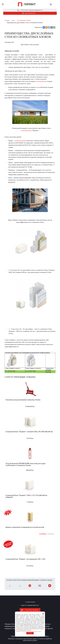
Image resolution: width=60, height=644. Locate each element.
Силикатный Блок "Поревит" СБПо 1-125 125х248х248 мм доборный (26, 496)
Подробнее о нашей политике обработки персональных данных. (29, 631)
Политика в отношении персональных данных (23, 639)
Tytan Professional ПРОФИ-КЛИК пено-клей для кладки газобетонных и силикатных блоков (25, 464)
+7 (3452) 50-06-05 (24, 10)
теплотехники (40, 81)
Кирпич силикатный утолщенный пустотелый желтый (25, 527)
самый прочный (19, 141)
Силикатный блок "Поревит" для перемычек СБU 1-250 (25, 559)
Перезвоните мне (30, 13)
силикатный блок (26, 130)
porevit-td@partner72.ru (37, 10)
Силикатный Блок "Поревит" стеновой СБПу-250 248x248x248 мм (29, 432)
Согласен (30, 633)
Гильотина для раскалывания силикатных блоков (23, 400)
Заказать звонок (32, 610)
